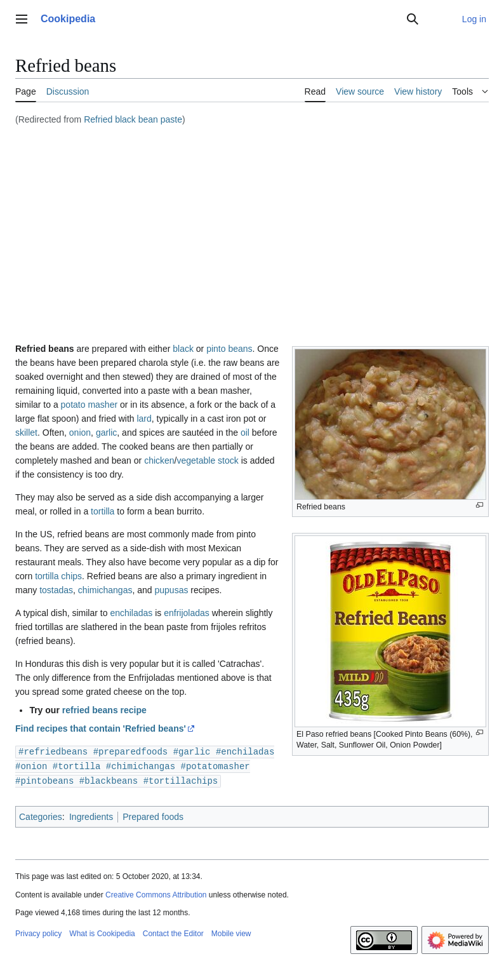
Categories (41, 815)
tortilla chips (58, 576)
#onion (31, 765)
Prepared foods (153, 815)
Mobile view (231, 932)
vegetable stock (207, 460)
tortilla (103, 511)
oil (245, 433)
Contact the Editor (173, 932)
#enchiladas (245, 751)
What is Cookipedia (102, 932)
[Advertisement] (252, 225)
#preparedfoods (131, 751)
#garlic (192, 751)
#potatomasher (215, 765)
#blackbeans (109, 779)
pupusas (171, 590)
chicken (159, 460)
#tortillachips (181, 779)
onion (80, 433)
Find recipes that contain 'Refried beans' (101, 728)
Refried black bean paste (133, 119)
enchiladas (131, 613)
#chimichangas (141, 765)
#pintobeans (44, 779)
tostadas (56, 590)
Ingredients (91, 815)
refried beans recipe (104, 710)
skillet (26, 433)
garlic (106, 433)
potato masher (90, 405)
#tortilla (77, 765)
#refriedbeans (53, 751)
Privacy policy (38, 932)
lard (144, 419)
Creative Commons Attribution (156, 893)
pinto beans (229, 349)
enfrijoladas (187, 613)
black (183, 349)
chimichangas (105, 590)
